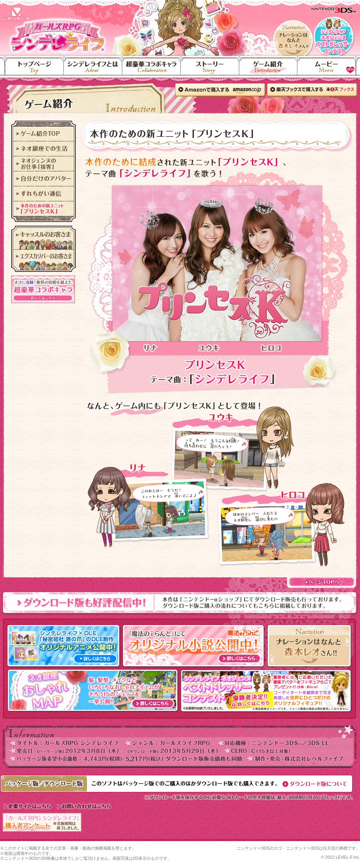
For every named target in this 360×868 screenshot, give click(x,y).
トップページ (32, 70)
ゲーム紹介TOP (43, 134)
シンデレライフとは (93, 70)
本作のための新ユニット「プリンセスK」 (43, 209)
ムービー (329, 70)
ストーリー (210, 70)
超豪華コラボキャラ (151, 70)
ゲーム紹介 (268, 70)
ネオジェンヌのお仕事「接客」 (43, 164)
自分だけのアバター (43, 179)
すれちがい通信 (43, 194)
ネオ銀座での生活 (43, 149)
